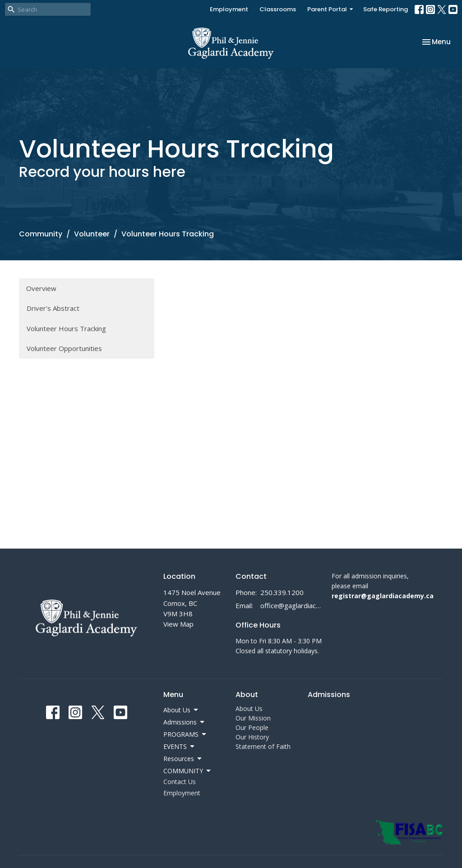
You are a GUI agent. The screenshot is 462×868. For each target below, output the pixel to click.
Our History (252, 737)
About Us (249, 709)
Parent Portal (331, 9)
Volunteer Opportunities (64, 348)
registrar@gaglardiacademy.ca (383, 596)
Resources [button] (183, 759)
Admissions (329, 695)
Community (41, 234)
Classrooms (278, 9)
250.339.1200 (282, 592)
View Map (178, 624)
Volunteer (92, 234)
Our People (252, 727)
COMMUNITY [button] (188, 771)
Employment (229, 9)
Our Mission (253, 718)
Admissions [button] (185, 722)
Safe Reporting (386, 9)
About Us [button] (181, 710)
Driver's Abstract (53, 308)
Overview (41, 288)
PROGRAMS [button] (185, 734)
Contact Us (180, 782)
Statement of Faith (263, 746)
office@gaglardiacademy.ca (291, 605)
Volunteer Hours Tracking (66, 328)
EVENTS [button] (180, 747)
